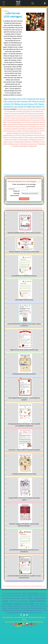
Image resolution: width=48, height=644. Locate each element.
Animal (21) (27, 125)
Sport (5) (25, 131)
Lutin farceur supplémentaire (25, 627)
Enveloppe (28, 625)
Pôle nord (41, 610)
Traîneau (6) (17, 131)
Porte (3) (35, 140)
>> (25, 218)
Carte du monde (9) (29, 127)
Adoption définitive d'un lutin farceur (17, 610)
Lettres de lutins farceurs (35, 618)
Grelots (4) (35, 134)
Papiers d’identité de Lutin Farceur (30, 615)
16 (30, 215)
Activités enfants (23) (24, 123)
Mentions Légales (39, 639)
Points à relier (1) (35, 147)
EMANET (18, 643)
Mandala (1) (33, 151)
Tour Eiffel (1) (33, 149)
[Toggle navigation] (4, 3)
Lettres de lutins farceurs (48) (30, 101)
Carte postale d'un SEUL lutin (15, 606)
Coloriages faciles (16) (13, 127)
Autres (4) (29, 153)
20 (39, 215)
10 (17, 215)
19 (37, 215)
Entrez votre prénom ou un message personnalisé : (23, 192)
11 (19, 215)
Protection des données (23, 639)
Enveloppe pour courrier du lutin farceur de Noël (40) (24, 116)
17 (32, 215)
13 (24, 215)
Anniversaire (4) (12, 136)
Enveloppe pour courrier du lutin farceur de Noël (20, 608)
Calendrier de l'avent (16, 625)
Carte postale (37, 606)
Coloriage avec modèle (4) (28, 136)
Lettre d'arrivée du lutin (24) (22, 120)
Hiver (8, 613)
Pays (28, 606)
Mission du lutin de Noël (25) (17, 104)
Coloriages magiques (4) (21, 134)
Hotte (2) (41, 144)
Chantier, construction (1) (19, 151)
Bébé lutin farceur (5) (25, 109)
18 (34, 215)
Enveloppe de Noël (15, 623)
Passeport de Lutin (33, 621)
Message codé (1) (22, 147)
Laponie (27, 629)
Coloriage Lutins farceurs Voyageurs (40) (19, 118)
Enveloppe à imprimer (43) (25, 114)
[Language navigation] (45, 3)
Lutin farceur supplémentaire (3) (19, 140)
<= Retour (6, 11)
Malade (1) (24, 149)
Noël (24, 621)
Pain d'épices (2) (9, 147)
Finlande (33, 610)
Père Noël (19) (37, 125)
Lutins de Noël (27, 623)
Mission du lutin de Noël (15, 618)
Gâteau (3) (28, 142)
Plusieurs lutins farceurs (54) (29, 112)
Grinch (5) (33, 131)
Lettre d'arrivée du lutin (22, 613)
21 (41, 215)
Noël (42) (38, 114)
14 (26, 215)
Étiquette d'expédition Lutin (11, 621)
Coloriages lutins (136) (20, 99)
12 (21, 215)
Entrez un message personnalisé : (14, 200)
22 (43, 215)
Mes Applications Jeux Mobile (13, 634)
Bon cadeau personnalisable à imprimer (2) (22, 144)
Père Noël (41, 608)
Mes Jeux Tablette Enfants (33, 634)
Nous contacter (8, 639)
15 (28, 215)
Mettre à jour (24, 206)
